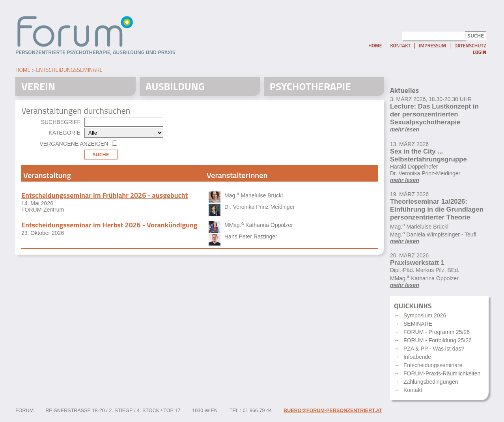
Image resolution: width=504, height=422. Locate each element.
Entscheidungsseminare (69, 70)
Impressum (432, 46)
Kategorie (64, 133)
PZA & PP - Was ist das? (434, 349)
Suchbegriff (61, 122)
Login (480, 52)
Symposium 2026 (425, 315)
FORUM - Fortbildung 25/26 (438, 340)
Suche (101, 154)
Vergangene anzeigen (74, 144)
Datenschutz (470, 46)
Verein (38, 86)
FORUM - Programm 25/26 (437, 332)
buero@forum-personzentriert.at (333, 411)
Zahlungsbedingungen (431, 382)
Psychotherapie (310, 86)
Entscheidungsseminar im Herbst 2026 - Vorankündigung (109, 225)
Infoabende (417, 357)
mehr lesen (405, 129)
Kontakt (400, 46)
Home (375, 46)
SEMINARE (418, 324)
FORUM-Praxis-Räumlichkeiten (442, 373)
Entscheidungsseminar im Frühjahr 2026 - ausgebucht (105, 195)
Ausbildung (175, 86)
